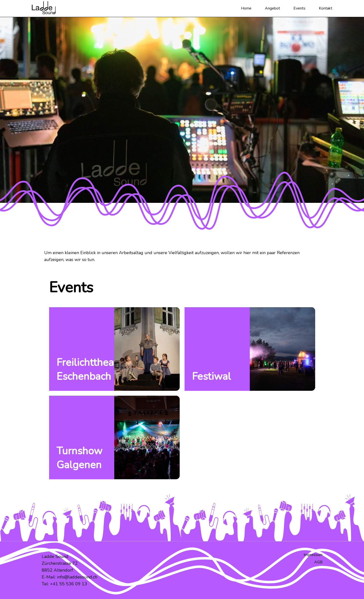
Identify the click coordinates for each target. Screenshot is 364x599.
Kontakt (326, 8)
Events (299, 8)
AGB (318, 562)
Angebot (272, 8)
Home (246, 8)
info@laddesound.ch (77, 577)
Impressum (313, 555)
